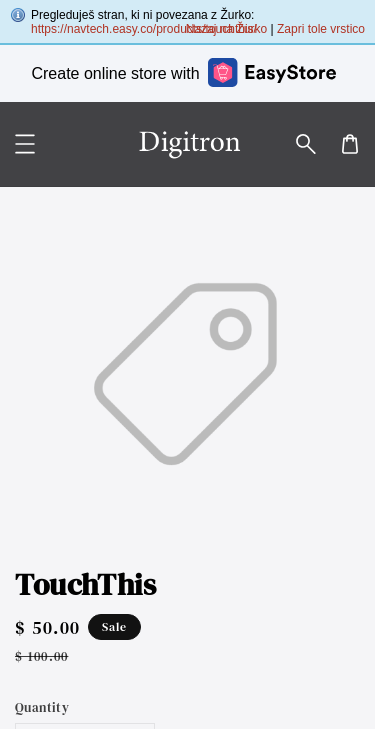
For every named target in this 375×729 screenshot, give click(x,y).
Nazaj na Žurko (226, 29)
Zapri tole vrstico (321, 29)
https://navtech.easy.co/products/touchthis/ (144, 29)
